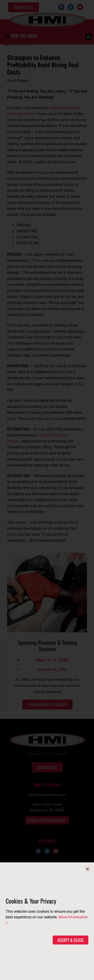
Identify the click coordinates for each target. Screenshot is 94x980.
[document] (47, 490)
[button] (88, 869)
